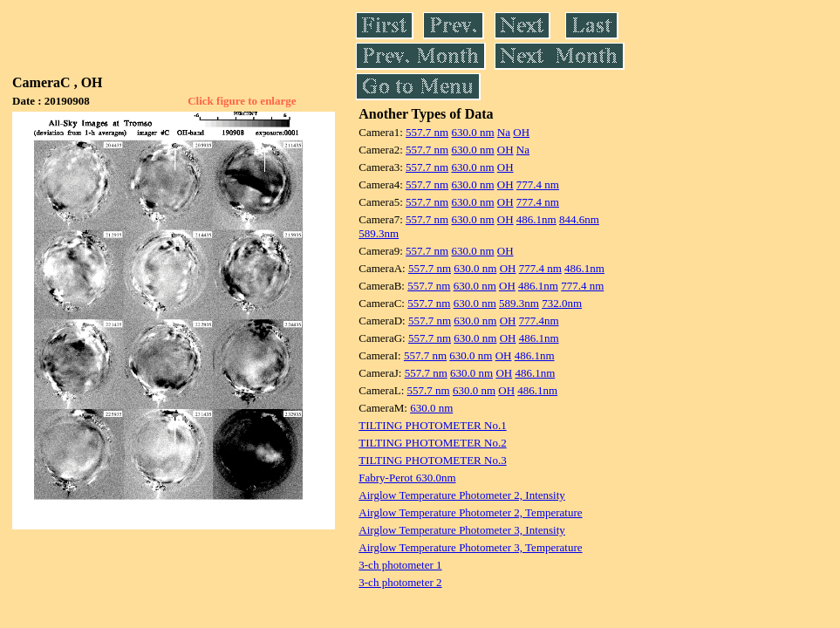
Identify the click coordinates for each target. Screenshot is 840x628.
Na (504, 132)
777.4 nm (538, 184)
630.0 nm (472, 132)
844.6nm (579, 219)
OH (521, 132)
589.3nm (379, 233)
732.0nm (562, 303)
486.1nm (536, 219)
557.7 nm (427, 132)
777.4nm (539, 321)
